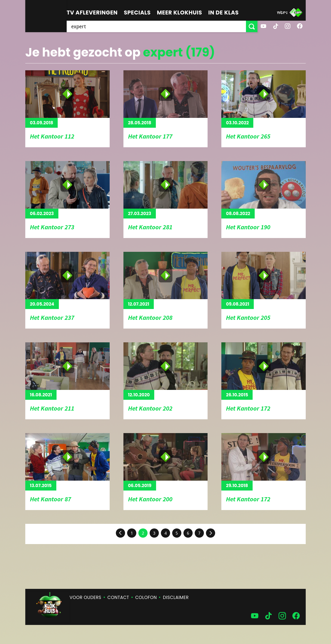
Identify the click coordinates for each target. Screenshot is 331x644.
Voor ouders (86, 597)
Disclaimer (176, 597)
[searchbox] (156, 26)
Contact (118, 597)
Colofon (146, 597)
